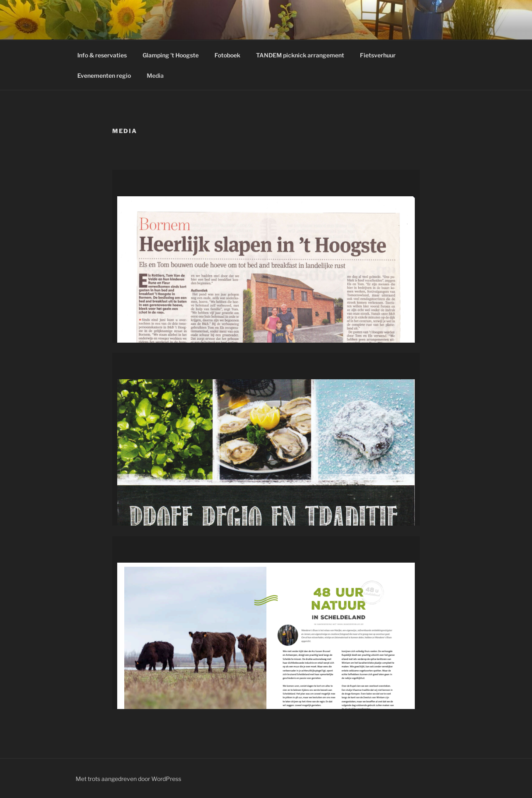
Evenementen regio (104, 75)
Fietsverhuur (378, 55)
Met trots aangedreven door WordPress (128, 779)
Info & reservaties (102, 55)
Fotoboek (227, 55)
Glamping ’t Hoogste (171, 55)
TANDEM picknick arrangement (300, 55)
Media (155, 75)
